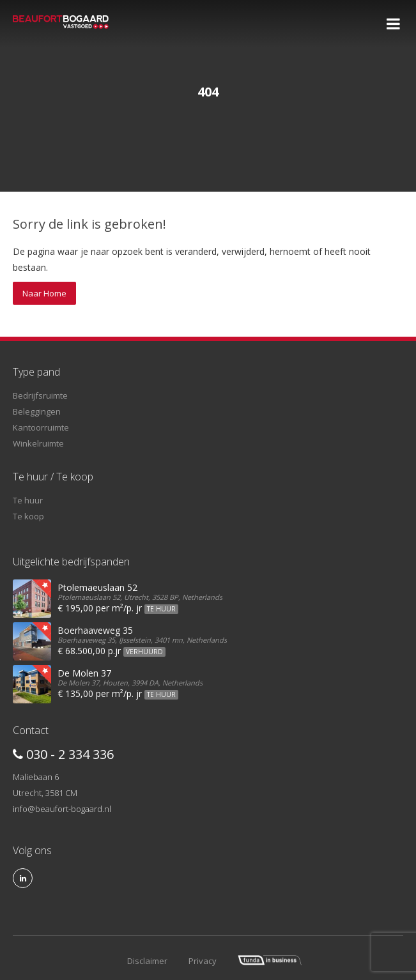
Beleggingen (37, 411)
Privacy (203, 961)
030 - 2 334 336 (63, 754)
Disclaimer (147, 961)
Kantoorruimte (41, 427)
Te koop (28, 516)
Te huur (28, 500)
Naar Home (44, 293)
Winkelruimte (38, 443)
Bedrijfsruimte (40, 395)
